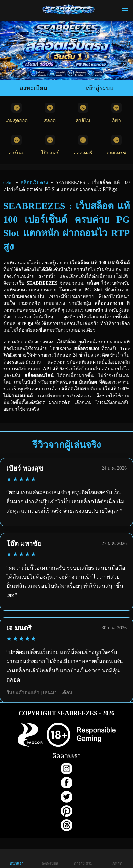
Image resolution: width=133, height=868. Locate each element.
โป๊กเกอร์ (50, 145)
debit (8, 183)
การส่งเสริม (83, 858)
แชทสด (116, 858)
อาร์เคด (17, 145)
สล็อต (50, 113)
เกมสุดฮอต (17, 113)
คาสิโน (83, 113)
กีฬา (117, 113)
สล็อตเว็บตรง (34, 183)
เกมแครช (117, 145)
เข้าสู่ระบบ (100, 88)
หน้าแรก (17, 858)
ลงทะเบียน (33, 88)
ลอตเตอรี (83, 145)
